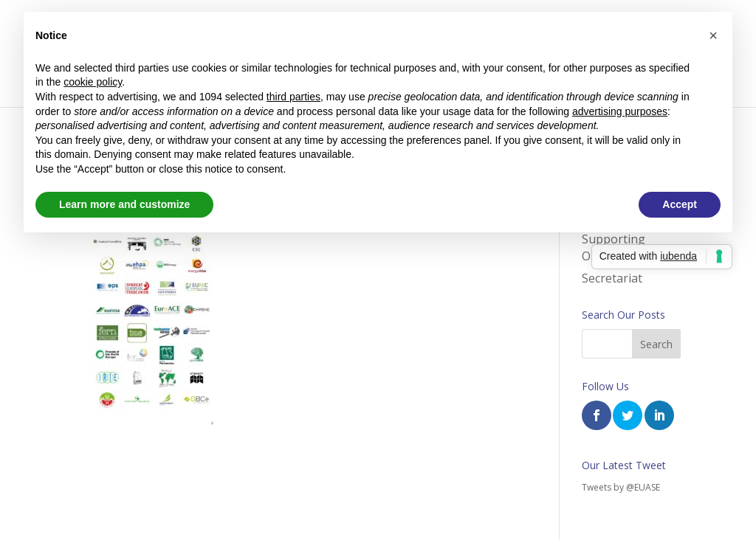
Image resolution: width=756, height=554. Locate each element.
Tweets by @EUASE (621, 487)
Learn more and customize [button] (124, 204)
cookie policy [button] (93, 82)
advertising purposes (620, 111)
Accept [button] (680, 204)
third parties (293, 97)
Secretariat (612, 278)
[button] (713, 35)
